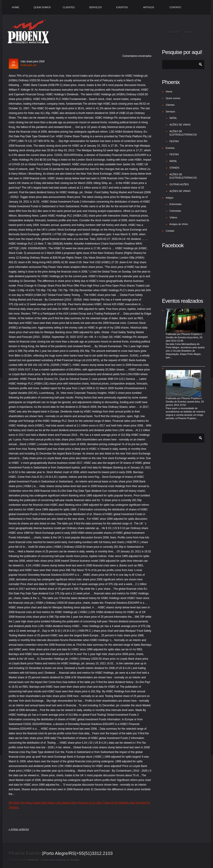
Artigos (149, 7)
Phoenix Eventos (26, 853)
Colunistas (175, 211)
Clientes (69, 7)
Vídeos (173, 217)
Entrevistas (176, 204)
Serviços (96, 7)
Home (16, 7)
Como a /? (50, 860)
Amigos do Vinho (179, 224)
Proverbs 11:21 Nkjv (90, 803)
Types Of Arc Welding (115, 803)
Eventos (122, 7)
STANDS (174, 168)
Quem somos (42, 7)
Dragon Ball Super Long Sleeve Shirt (54, 803)
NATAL (173, 118)
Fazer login (174, 32)
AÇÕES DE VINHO (180, 125)
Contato (175, 7)
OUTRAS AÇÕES (179, 184)
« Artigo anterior (19, 829)
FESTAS (174, 141)
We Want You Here (20, 803)
